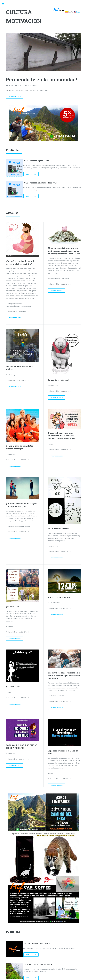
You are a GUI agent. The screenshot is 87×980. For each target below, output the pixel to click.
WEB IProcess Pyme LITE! (36, 161)
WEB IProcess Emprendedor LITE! (40, 183)
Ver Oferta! (31, 174)
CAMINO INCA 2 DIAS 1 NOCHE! (39, 964)
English (79, 12)
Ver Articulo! (15, 97)
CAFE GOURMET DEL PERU (37, 944)
